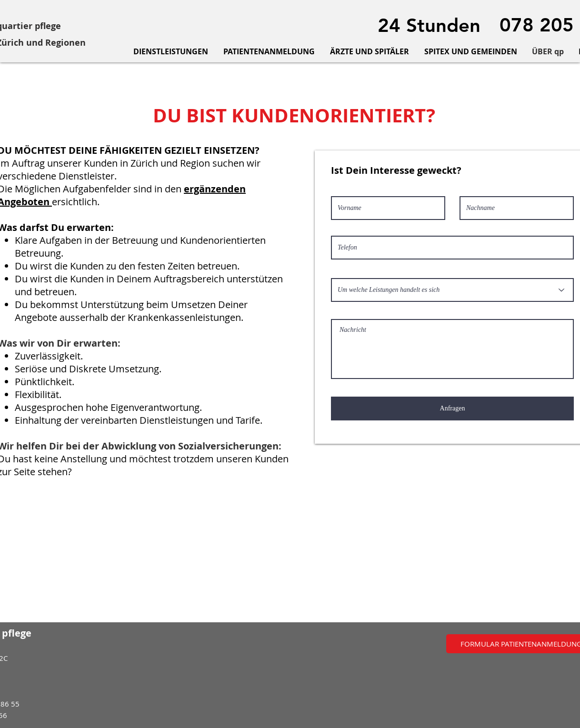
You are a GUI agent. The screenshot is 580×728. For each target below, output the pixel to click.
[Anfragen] (452, 409)
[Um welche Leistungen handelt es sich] (452, 290)
